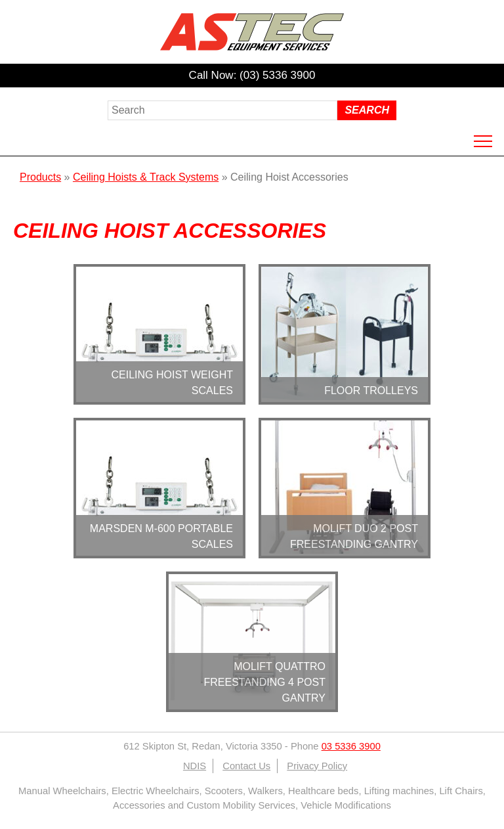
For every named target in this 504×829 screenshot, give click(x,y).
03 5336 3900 (351, 746)
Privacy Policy (317, 766)
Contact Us (246, 766)
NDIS (195, 766)
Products (40, 177)
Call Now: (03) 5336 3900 (252, 75)
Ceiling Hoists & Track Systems (146, 177)
